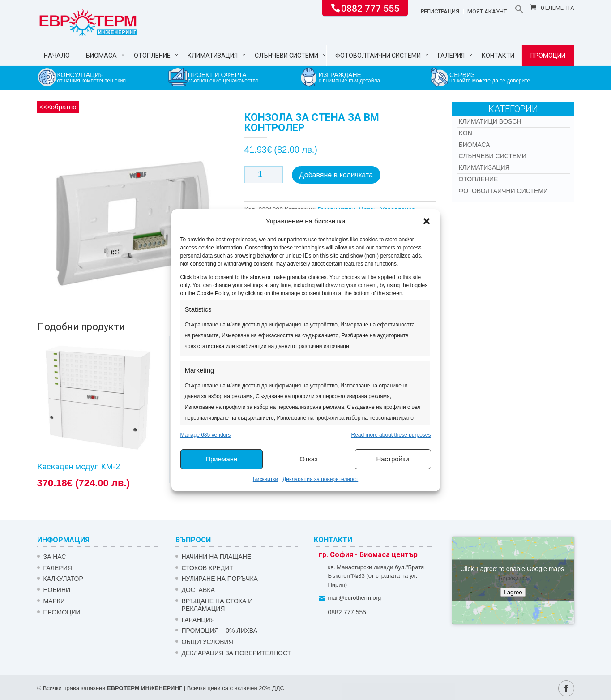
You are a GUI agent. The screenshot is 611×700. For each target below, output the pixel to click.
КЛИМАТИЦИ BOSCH (490, 121)
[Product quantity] (264, 175)
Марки (54, 601)
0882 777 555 (370, 8)
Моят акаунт (487, 12)
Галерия (451, 56)
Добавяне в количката (336, 175)
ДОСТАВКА (198, 590)
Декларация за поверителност (320, 479)
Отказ (308, 459)
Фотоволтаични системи (378, 56)
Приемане (221, 459)
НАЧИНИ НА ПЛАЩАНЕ (217, 557)
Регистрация (440, 12)
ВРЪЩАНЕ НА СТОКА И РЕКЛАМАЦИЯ (217, 605)
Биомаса (101, 56)
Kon (466, 133)
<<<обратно (58, 107)
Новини (57, 590)
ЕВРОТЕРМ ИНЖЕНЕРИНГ (145, 688)
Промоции (548, 56)
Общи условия (207, 642)
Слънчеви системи (286, 56)
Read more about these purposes (391, 435)
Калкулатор (63, 579)
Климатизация (213, 56)
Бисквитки (265, 479)
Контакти (498, 56)
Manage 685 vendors (206, 435)
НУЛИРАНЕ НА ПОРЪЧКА (220, 579)
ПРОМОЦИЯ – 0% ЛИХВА (220, 631)
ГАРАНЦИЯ (198, 620)
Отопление (152, 56)
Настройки (393, 459)
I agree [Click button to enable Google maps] (513, 592)
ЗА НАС (55, 557)
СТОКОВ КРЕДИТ (208, 568)
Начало (57, 56)
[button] (427, 221)
